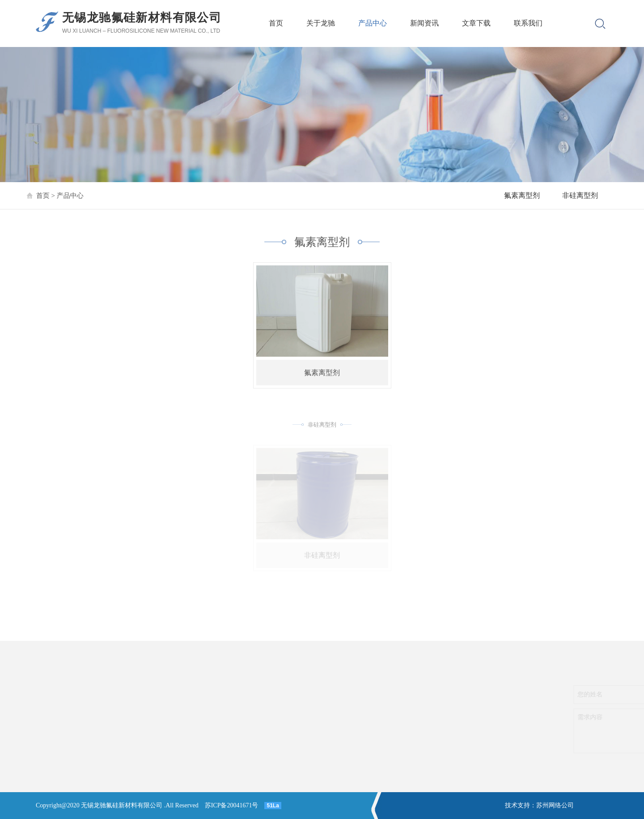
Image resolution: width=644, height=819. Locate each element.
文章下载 (476, 23)
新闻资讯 (424, 23)
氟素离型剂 (522, 195)
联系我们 (528, 23)
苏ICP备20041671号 (232, 805)
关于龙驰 (321, 23)
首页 (276, 23)
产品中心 (373, 23)
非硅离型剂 (580, 195)
